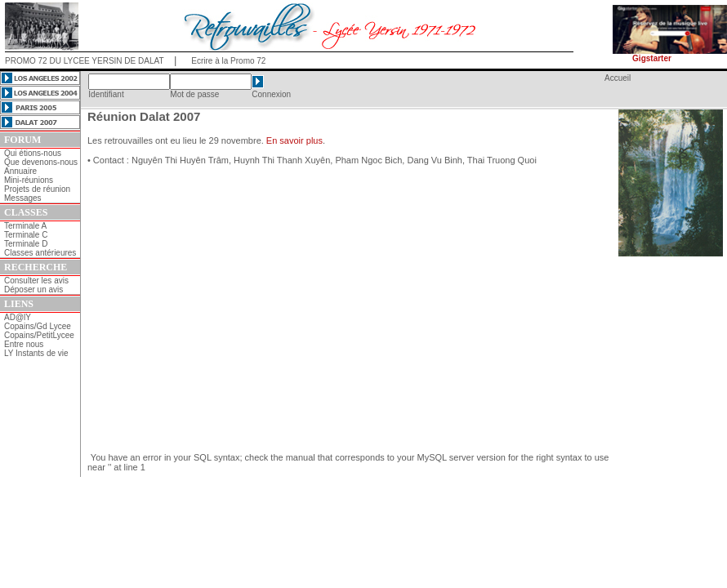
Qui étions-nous (33, 153)
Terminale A (25, 226)
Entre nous (24, 344)
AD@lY (18, 317)
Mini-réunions (29, 180)
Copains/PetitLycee (39, 335)
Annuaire (20, 171)
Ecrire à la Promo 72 (228, 61)
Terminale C (26, 235)
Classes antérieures (40, 253)
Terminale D (26, 244)
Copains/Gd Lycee (38, 326)
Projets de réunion (37, 189)
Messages (23, 198)
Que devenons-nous (41, 162)
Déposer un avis (33, 290)
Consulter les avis (36, 281)
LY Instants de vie (36, 353)
